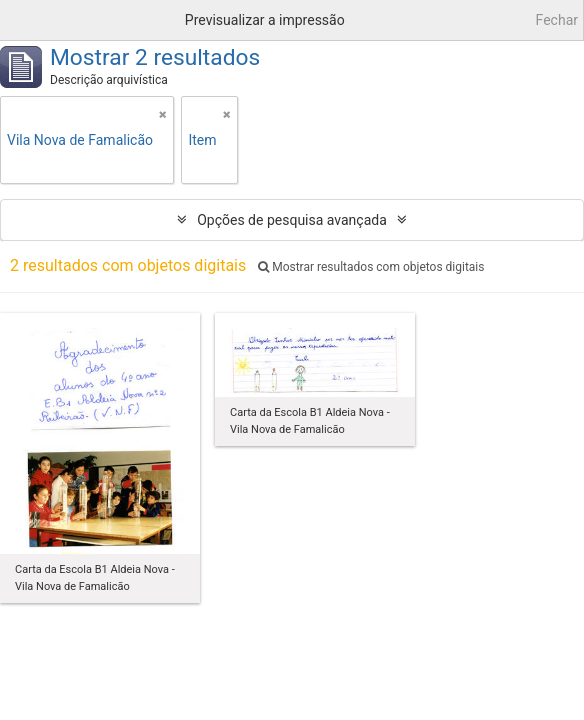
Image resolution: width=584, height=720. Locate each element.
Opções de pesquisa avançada (292, 220)
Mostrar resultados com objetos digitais (371, 267)
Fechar (557, 20)
